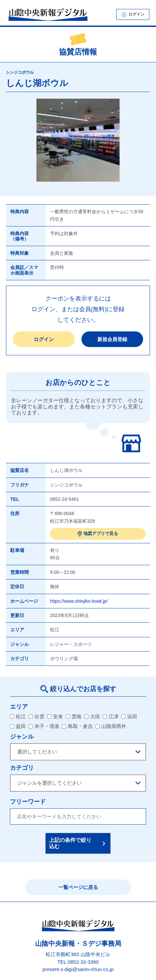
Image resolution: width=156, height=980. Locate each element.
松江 (18, 716)
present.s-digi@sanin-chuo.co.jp (78, 970)
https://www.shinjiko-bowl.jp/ (79, 601)
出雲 (36, 716)
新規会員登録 (112, 339)
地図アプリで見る (98, 534)
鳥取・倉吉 (77, 726)
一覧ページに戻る (78, 887)
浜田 (129, 716)
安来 (55, 716)
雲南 (74, 716)
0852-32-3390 (83, 962)
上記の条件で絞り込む (70, 843)
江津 (111, 716)
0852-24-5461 (64, 499)
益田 (18, 726)
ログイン (133, 14)
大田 (92, 716)
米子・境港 (44, 726)
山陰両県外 (111, 726)
